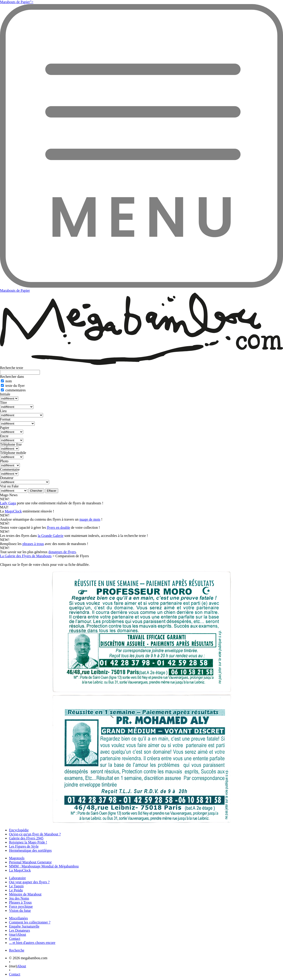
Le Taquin (16, 886)
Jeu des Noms (19, 898)
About (22, 966)
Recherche (17, 950)
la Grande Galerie (51, 536)
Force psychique (21, 906)
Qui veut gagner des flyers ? (29, 882)
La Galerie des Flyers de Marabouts (26, 556)
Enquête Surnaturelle (24, 926)
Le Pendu (16, 890)
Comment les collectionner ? (30, 922)
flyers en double (59, 528)
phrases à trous (33, 544)
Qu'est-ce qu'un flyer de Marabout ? (35, 834)
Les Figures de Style (24, 846)
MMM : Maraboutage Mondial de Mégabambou (44, 866)
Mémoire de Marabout (25, 894)
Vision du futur (20, 911)
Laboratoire (17, 878)
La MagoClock (20, 870)
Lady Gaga (8, 503)
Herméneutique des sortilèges (30, 850)
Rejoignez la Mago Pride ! (28, 842)
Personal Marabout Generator (30, 862)
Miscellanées (18, 918)
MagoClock (13, 511)
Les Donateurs (20, 930)
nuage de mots (90, 519)
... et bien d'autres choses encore (32, 943)
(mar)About (18, 934)
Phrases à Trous (20, 902)
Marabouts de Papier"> (17, 2)
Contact (15, 939)
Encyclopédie (19, 830)
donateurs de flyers (62, 552)
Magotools (17, 858)
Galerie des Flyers (26, 838)
